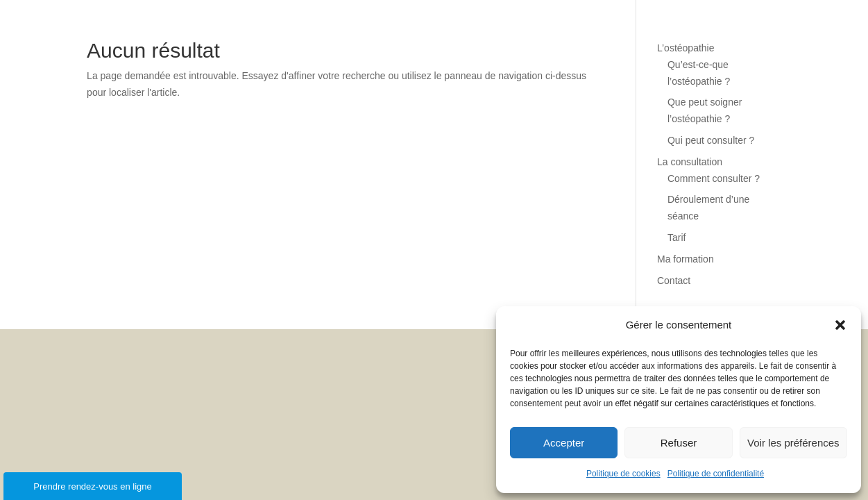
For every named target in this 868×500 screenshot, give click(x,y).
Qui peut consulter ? (711, 140)
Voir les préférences (793, 443)
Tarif (676, 237)
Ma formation (686, 259)
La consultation (690, 162)
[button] (840, 325)
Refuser (679, 443)
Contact (674, 281)
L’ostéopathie (686, 48)
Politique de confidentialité (716, 474)
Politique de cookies (623, 474)
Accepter (564, 443)
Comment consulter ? (714, 178)
